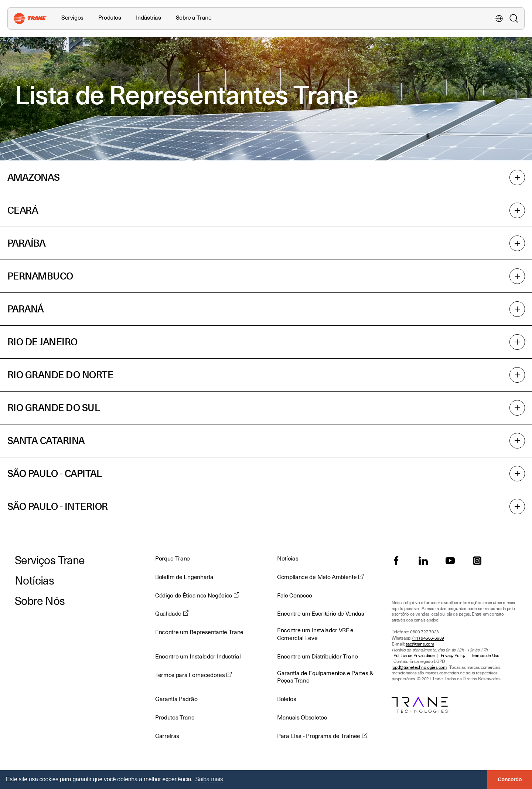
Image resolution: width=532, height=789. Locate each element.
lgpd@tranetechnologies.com (419, 668)
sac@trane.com (420, 644)
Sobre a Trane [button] (194, 18)
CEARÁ (266, 210)
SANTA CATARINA (266, 441)
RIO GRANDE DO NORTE (266, 375)
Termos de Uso (485, 656)
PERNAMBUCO (266, 276)
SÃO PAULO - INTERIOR (266, 507)
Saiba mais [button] (209, 779)
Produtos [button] (110, 18)
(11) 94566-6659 (428, 638)
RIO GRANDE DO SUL (266, 408)
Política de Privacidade (414, 656)
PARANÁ (266, 309)
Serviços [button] (72, 18)
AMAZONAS (266, 177)
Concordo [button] (510, 779)
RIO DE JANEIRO (266, 342)
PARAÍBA (266, 243)
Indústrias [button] (149, 18)
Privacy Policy (453, 656)
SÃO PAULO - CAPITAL (266, 474)
